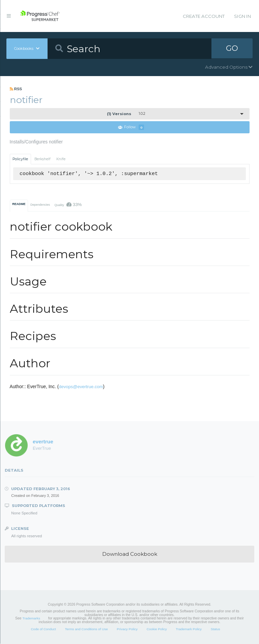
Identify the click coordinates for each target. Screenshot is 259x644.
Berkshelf (42, 159)
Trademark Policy (189, 629)
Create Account (204, 16)
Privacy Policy (127, 629)
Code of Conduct (43, 629)
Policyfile (20, 159)
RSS (16, 89)
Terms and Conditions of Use (86, 629)
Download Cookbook (130, 554)
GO (232, 48)
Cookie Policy (157, 629)
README (19, 204)
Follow (131, 127)
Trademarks (31, 619)
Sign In (242, 16)
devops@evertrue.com (81, 387)
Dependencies (40, 205)
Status (215, 629)
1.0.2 (126, 114)
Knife (61, 159)
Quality (68, 205)
